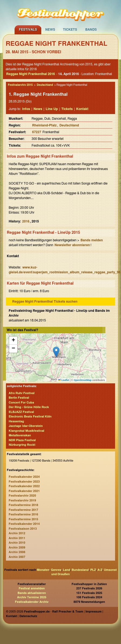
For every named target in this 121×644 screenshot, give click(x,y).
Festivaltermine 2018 (23, 505)
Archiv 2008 (17, 552)
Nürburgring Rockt (22, 445)
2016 (26, 221)
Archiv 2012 (17, 533)
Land (66, 570)
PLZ (93, 570)
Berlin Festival (19, 398)
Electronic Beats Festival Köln (30, 417)
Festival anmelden (32, 588)
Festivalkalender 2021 (24, 491)
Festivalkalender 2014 (24, 524)
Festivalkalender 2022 (24, 486)
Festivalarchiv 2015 (20, 85)
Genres (56, 570)
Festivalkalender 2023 (24, 482)
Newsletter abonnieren (72, 245)
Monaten (43, 570)
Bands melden (92, 240)
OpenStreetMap (83, 380)
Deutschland (45, 85)
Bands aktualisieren (32, 593)
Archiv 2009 (17, 548)
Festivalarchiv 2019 (22, 500)
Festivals (28, 30)
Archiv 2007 (17, 557)
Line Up (52, 109)
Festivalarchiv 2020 (22, 496)
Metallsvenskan (20, 435)
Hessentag (16, 421)
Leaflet (64, 380)
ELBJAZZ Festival (21, 412)
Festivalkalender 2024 (24, 477)
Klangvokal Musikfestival (26, 431)
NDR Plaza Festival (22, 440)
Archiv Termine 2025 (32, 597)
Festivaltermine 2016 (23, 514)
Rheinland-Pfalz (44, 125)
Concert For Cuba (21, 403)
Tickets (70, 30)
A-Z (100, 570)
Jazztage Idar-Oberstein (26, 426)
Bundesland (80, 570)
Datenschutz (28, 616)
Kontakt (82, 109)
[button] (56, 352)
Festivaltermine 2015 (23, 519)
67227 (37, 132)
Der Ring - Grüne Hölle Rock (29, 407)
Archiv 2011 (17, 538)
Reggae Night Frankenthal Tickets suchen (45, 302)
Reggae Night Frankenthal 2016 (31, 74)
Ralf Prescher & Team (68, 612)
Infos (26, 109)
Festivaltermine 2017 (23, 510)
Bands (91, 30)
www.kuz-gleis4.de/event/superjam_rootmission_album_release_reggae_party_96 (65, 270)
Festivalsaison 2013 (23, 529)
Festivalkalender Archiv (32, 602)
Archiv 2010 (17, 543)
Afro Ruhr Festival (22, 393)
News (50, 30)
